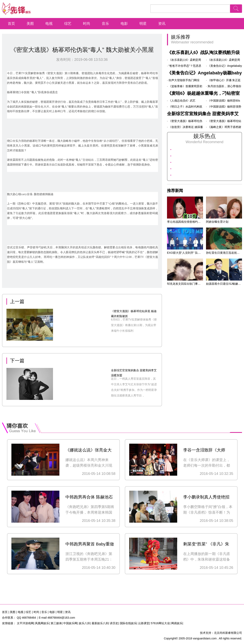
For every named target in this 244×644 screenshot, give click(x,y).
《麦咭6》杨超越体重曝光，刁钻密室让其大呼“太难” (203, 94)
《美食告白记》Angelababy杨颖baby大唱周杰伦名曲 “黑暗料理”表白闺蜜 (204, 74)
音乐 (105, 24)
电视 (49, 24)
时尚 (87, 24)
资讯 (162, 24)
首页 (11, 24)
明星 (143, 24)
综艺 (68, 24)
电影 (124, 24)
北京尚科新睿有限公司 (228, 633)
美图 (30, 24)
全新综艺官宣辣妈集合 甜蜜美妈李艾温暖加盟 (203, 115)
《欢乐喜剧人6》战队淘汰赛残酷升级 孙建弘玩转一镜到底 (203, 53)
